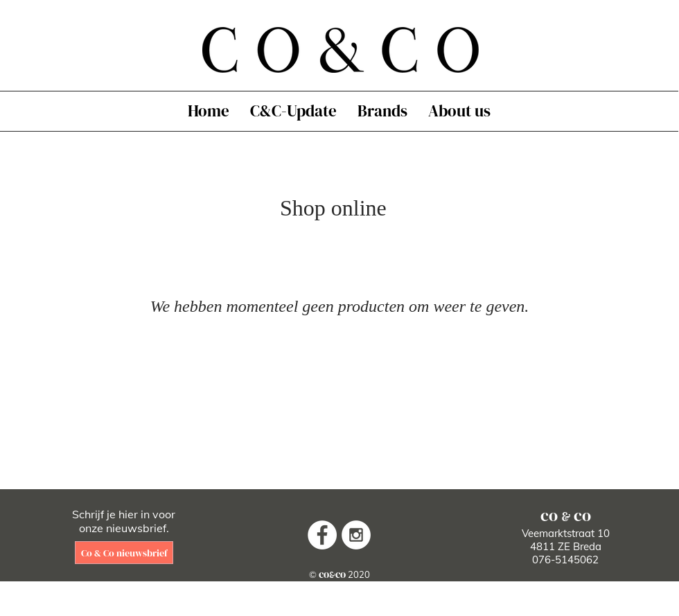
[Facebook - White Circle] (322, 535)
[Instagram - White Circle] (356, 535)
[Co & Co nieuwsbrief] (124, 553)
